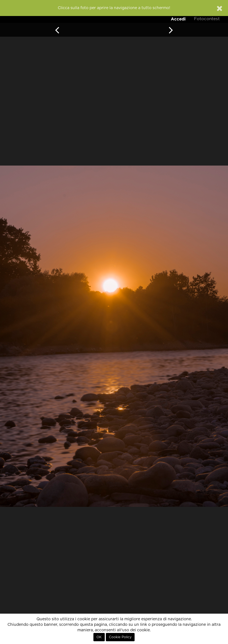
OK (99, 637)
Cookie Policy (120, 637)
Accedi (178, 19)
